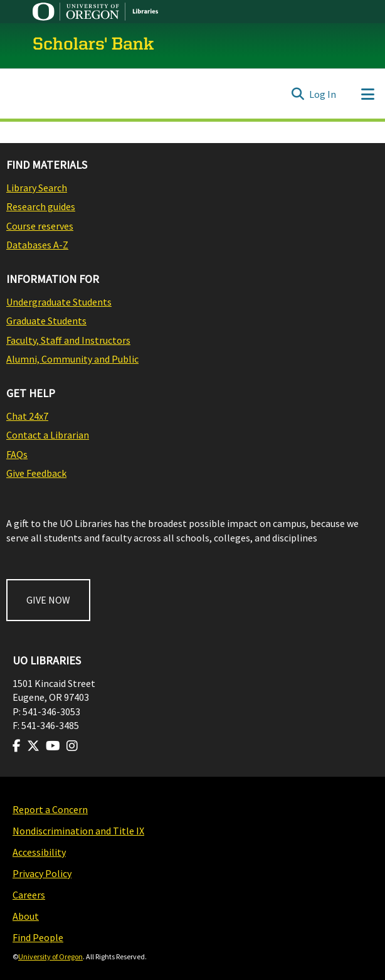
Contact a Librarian (48, 435)
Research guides (41, 206)
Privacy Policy (42, 873)
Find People (38, 937)
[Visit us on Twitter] (33, 746)
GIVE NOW (48, 600)
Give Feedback (36, 473)
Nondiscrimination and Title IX (78, 831)
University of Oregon (50, 956)
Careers (29, 895)
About (26, 916)
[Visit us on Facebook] (17, 746)
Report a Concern (50, 809)
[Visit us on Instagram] (72, 746)
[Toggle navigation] (367, 94)
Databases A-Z (37, 245)
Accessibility (39, 852)
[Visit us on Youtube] (53, 746)
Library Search (37, 188)
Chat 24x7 (27, 416)
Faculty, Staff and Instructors (68, 340)
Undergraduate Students (59, 302)
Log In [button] (323, 94)
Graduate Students (46, 321)
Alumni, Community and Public (72, 359)
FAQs (17, 454)
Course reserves (40, 226)
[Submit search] (298, 94)
